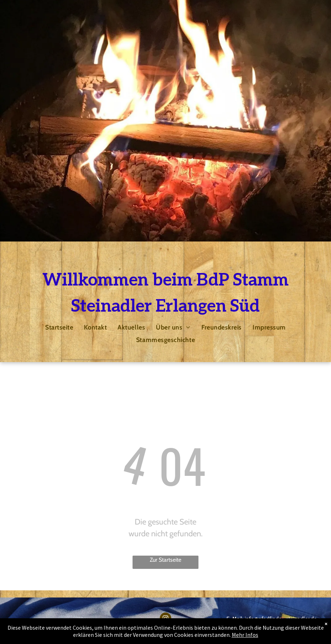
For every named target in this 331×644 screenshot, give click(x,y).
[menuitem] (59, 327)
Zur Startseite (165, 560)
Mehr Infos (245, 635)
